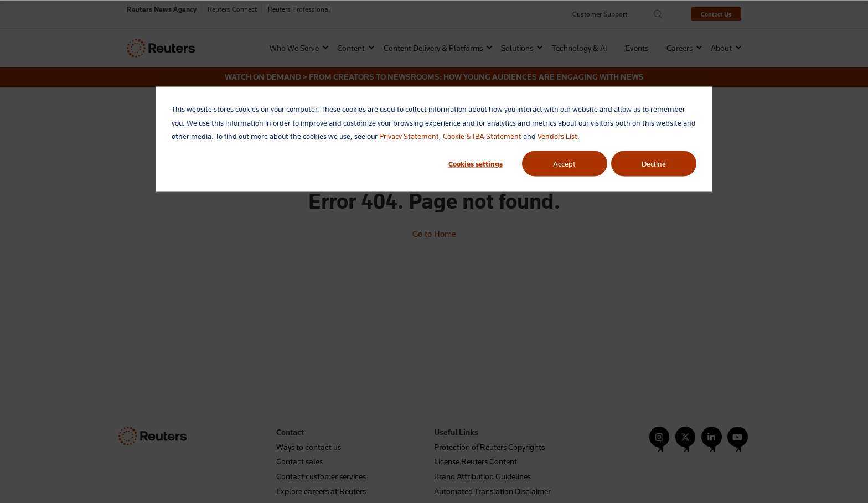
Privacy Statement (409, 136)
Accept (564, 163)
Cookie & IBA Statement (482, 136)
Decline (654, 163)
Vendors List (557, 136)
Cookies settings (476, 163)
